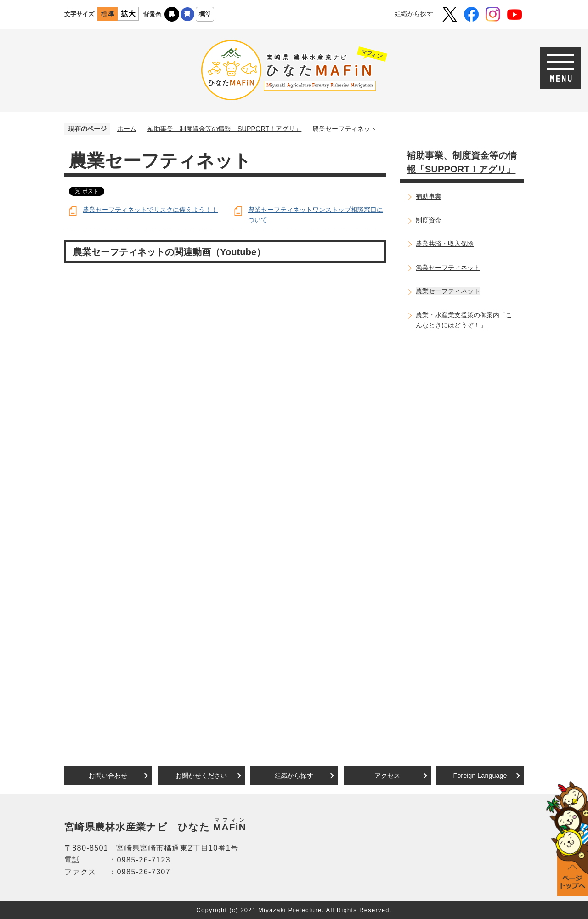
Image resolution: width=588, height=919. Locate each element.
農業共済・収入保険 (445, 244)
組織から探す (414, 14)
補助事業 (429, 196)
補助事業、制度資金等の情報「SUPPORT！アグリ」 (224, 129)
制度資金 (429, 220)
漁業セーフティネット (448, 268)
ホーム (127, 129)
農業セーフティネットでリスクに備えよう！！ (150, 210)
